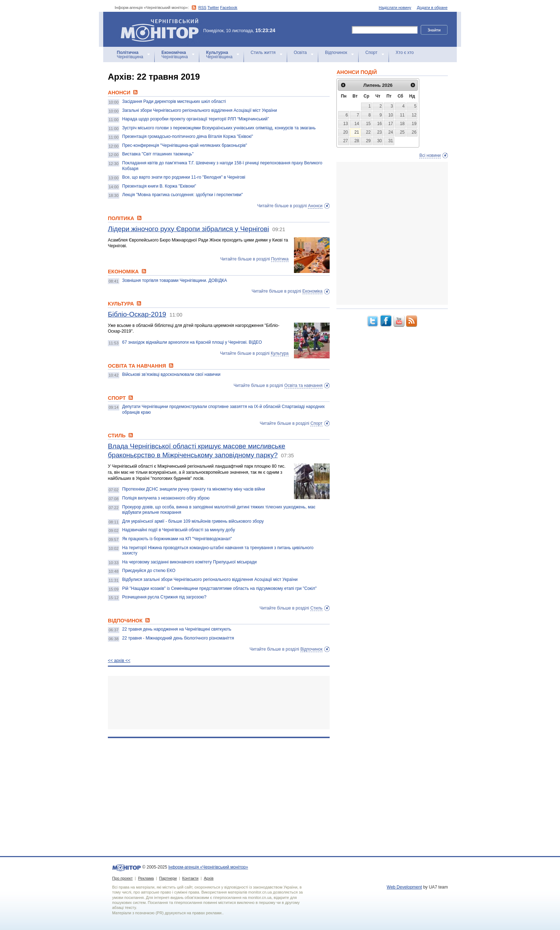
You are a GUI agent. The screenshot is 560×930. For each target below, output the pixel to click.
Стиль (316, 608)
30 (379, 141)
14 (357, 124)
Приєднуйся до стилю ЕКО (149, 571)
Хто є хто (405, 53)
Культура (280, 353)
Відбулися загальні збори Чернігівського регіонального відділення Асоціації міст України (210, 580)
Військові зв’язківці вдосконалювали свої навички (171, 374)
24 (391, 132)
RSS (202, 8)
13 (346, 124)
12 (414, 115)
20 (346, 132)
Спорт (371, 53)
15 (368, 124)
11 (402, 115)
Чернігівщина (130, 55)
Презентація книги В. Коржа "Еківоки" (159, 186)
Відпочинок (336, 53)
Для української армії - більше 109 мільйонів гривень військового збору (193, 521)
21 (357, 132)
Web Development (404, 887)
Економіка (312, 291)
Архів (209, 878)
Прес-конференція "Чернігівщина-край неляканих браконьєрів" (185, 145)
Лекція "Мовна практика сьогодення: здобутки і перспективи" (182, 195)
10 (391, 115)
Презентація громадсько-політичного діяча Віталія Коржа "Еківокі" (187, 136)
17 (391, 124)
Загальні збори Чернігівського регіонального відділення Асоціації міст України (199, 110)
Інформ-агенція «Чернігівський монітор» (162, 29)
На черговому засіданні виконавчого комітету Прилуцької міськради (189, 562)
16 (379, 124)
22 (368, 132)
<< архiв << (119, 661)
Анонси (315, 206)
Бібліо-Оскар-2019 (137, 314)
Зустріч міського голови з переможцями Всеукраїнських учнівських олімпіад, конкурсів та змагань (219, 128)
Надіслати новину (395, 8)
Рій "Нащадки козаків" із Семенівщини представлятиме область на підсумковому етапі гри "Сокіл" (219, 588)
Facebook (229, 8)
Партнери (168, 878)
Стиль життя (263, 53)
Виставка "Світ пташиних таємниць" (158, 154)
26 (414, 132)
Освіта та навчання (303, 386)
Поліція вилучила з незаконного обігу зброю (166, 498)
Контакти (190, 878)
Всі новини (430, 155)
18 (402, 124)
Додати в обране (432, 8)
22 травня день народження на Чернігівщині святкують (177, 629)
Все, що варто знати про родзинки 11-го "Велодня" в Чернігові (184, 177)
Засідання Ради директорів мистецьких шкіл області (174, 101)
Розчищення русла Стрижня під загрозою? (164, 597)
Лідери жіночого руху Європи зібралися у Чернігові (188, 229)
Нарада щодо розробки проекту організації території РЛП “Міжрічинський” (196, 119)
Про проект (122, 878)
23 (379, 132)
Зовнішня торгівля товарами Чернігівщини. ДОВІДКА (175, 280)
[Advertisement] (219, 703)
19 (414, 124)
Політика (280, 259)
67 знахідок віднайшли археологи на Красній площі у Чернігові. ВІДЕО (192, 342)
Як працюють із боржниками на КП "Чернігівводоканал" (177, 539)
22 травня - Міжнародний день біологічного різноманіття (178, 638)
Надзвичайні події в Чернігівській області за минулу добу (179, 530)
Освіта (300, 53)
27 (346, 141)
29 (368, 141)
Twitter (213, 8)
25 (402, 132)
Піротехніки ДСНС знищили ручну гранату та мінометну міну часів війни (194, 489)
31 (391, 141)
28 (357, 141)
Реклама (146, 878)
